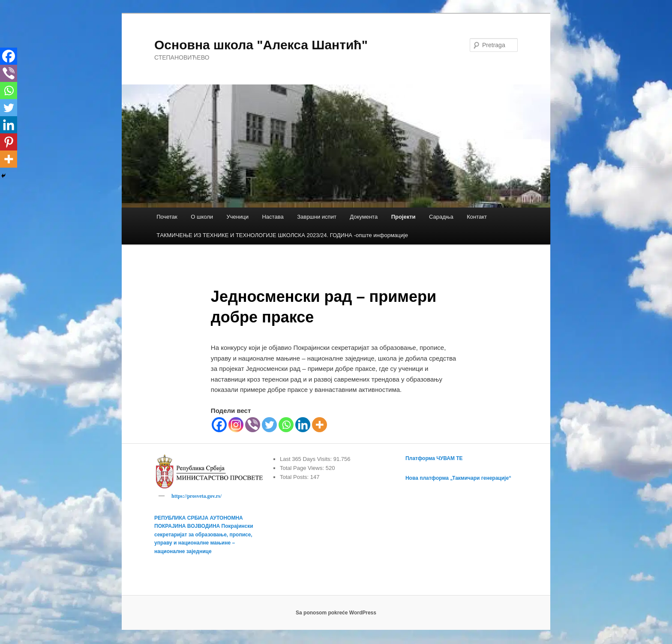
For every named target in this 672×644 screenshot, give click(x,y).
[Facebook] (219, 425)
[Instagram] (236, 425)
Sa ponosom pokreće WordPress (336, 614)
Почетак (167, 217)
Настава (273, 217)
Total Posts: (295, 477)
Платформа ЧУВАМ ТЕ (434, 458)
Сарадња (441, 217)
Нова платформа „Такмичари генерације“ (458, 478)
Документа (364, 217)
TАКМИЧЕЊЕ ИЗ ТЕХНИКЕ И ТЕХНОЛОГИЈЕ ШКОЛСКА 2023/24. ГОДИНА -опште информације (282, 235)
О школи (202, 217)
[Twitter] (269, 425)
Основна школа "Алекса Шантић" (261, 45)
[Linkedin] (303, 425)
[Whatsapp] (286, 425)
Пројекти (403, 217)
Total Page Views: (303, 468)
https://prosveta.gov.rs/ (196, 496)
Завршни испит (317, 217)
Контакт (477, 217)
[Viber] (253, 425)
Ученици (238, 217)
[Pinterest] (9, 142)
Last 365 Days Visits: (307, 459)
